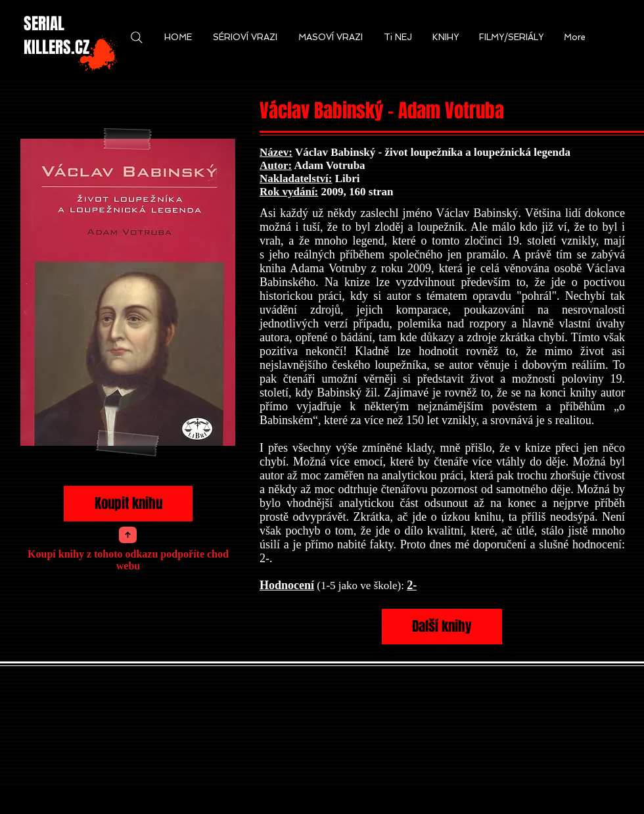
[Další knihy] (442, 627)
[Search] (136, 37)
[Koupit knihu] (128, 504)
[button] (178, 37)
